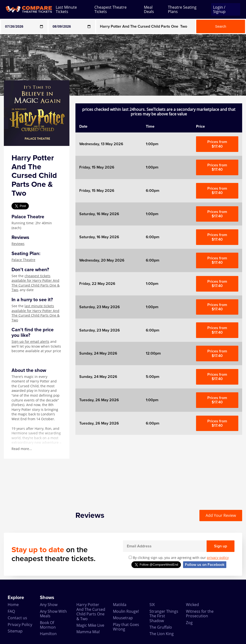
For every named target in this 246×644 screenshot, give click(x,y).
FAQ (11, 611)
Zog (189, 623)
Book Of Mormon (48, 625)
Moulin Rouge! (126, 611)
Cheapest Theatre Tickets (111, 9)
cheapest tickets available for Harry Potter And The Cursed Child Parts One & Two (36, 283)
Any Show (49, 605)
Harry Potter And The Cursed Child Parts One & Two (91, 612)
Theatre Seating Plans (182, 9)
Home (13, 605)
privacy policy (218, 558)
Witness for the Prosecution (200, 614)
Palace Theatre (23, 260)
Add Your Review (221, 515)
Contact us (17, 618)
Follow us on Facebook (205, 565)
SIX (152, 605)
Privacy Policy (20, 625)
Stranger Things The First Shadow (164, 616)
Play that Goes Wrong (126, 627)
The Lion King (162, 634)
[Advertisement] (159, 469)
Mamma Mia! (88, 632)
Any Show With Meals (53, 614)
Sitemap (15, 631)
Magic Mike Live (90, 625)
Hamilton (48, 634)
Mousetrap (123, 618)
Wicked (192, 605)
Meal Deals (149, 9)
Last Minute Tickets (66, 9)
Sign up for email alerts (30, 341)
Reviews (18, 244)
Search (221, 26)
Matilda (120, 605)
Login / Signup (219, 9)
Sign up (221, 546)
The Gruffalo (161, 627)
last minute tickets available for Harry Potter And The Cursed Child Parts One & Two (36, 313)
